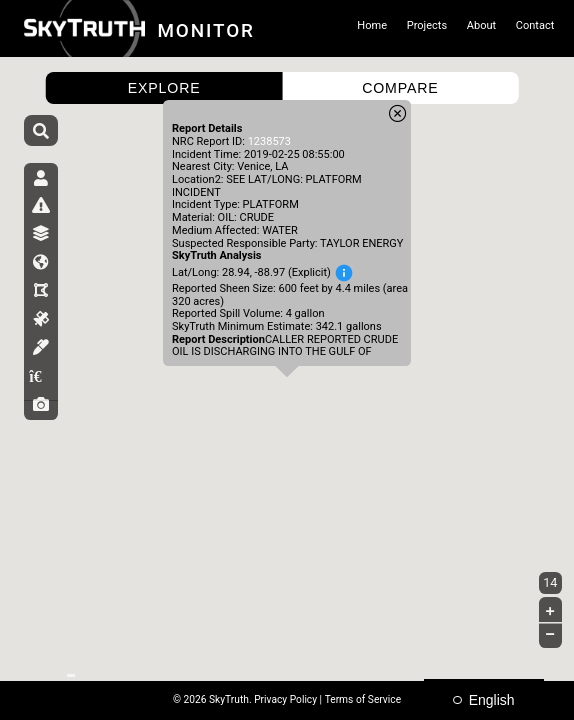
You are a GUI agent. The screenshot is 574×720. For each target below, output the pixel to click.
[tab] (41, 186)
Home (372, 25)
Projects (427, 25)
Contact (535, 25)
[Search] (41, 132)
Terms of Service (363, 699)
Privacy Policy (285, 699)
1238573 (269, 141)
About (481, 25)
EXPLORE (164, 88)
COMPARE (400, 88)
